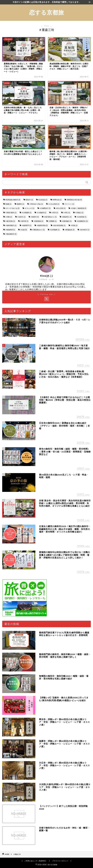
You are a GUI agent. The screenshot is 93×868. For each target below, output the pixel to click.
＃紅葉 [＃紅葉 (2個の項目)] (24, 230)
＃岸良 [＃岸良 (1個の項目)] (67, 213)
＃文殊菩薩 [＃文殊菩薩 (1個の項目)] (82, 217)
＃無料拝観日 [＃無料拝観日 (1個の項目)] (11, 225)
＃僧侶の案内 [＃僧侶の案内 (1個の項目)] (11, 213)
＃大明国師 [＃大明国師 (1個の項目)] (27, 213)
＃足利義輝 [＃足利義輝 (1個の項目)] (55, 230)
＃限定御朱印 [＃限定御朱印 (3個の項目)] (11, 234)
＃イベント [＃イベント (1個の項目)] (69, 204)
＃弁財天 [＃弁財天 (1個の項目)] (21, 217)
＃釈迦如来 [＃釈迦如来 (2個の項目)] (70, 230)
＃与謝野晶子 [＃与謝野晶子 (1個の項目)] (45, 208)
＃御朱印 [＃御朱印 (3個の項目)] (35, 217)
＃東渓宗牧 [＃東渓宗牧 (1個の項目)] (10, 221)
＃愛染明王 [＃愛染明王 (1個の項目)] (67, 217)
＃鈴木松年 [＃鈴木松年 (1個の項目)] (84, 230)
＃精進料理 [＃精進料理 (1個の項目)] (10, 230)
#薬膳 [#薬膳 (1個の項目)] (8, 204)
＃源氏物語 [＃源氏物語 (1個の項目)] (67, 221)
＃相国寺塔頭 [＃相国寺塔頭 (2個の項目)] (42, 225)
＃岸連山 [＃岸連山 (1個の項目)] (79, 213)
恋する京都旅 (47, 12)
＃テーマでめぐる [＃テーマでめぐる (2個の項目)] (12, 208)
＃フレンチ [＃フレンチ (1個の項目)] (29, 208)
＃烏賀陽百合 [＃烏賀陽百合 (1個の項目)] (82, 221)
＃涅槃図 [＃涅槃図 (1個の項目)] (52, 221)
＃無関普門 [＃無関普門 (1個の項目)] (27, 225)
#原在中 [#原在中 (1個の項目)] (29, 200)
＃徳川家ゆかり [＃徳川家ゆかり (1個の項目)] (50, 217)
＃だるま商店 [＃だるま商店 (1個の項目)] (54, 204)
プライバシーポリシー (60, 861)
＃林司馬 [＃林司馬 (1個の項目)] (24, 221)
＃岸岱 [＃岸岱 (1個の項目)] (55, 213)
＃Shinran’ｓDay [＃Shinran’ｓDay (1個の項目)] (36, 204)
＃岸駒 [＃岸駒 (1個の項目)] (9, 217)
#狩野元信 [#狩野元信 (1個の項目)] (57, 200)
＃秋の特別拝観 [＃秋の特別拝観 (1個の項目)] (59, 225)
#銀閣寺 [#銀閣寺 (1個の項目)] (20, 204)
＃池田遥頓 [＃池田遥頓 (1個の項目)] (38, 221)
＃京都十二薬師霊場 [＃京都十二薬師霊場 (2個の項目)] (78, 208)
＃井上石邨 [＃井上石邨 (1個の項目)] (61, 208)
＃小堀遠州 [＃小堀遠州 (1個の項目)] (41, 213)
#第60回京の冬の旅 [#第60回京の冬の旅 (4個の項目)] (74, 200)
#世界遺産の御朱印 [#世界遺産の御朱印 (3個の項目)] (13, 200)
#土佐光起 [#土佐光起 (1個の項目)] (43, 200)
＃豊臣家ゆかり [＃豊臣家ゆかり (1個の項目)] (38, 230)
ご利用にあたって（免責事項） (36, 861)
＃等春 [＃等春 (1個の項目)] (74, 225)
